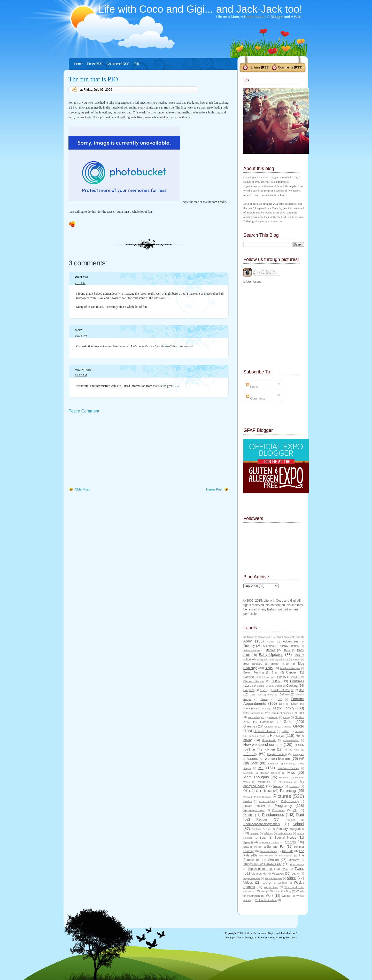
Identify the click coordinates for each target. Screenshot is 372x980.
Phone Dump (261, 797)
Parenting (288, 791)
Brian (275, 672)
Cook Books (275, 686)
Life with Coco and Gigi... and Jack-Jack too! (200, 9)
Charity (282, 677)
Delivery (285, 694)
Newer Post (214, 489)
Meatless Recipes (288, 768)
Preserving (278, 810)
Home (78, 64)
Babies (271, 650)
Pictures (282, 796)
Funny (287, 717)
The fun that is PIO (93, 79)
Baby (287, 650)
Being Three (280, 664)
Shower (255, 833)
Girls (288, 722)
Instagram (299, 754)
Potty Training (290, 801)
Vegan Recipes (252, 878)
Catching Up (266, 677)
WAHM (267, 883)
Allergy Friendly (289, 646)
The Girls (287, 851)
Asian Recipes (252, 650)
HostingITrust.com (286, 937)
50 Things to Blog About (257, 637)
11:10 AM (81, 375)
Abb (298, 637)
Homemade (269, 740)
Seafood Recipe (261, 829)
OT (246, 791)
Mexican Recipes (270, 773)
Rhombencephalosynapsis (262, 824)
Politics (248, 801)
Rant (300, 815)
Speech (248, 842)
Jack (254, 763)
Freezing (273, 717)
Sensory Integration (290, 829)
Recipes (262, 820)
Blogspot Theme (235, 937)
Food (301, 713)
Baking (296, 659)
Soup (263, 838)
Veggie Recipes (273, 878)
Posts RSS (94, 64)
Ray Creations (266, 937)
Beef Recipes (253, 664)
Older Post (82, 489)
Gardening (267, 722)
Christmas (297, 681)
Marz (78, 330)
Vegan (296, 874)
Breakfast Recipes (290, 668)
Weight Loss (271, 887)
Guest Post (258, 736)
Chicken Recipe (254, 681)
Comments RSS (118, 64)
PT (294, 810)
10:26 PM (81, 336)
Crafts (263, 690)
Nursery (278, 786)
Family (289, 708)
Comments (285, 67)
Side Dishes (285, 833)
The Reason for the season (276, 856)
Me (261, 768)
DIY (280, 699)
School (298, 824)
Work (270, 896)
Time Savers (297, 864)
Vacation (278, 874)
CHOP (276, 681)
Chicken (296, 677)
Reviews (290, 820)
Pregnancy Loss (254, 810)
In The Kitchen (264, 749)
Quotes (248, 815)
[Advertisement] (107, 451)
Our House (264, 791)
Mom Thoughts (256, 777)
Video (292, 878)
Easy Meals (262, 709)
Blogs (269, 668)
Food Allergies (256, 717)
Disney (264, 699)
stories (258, 847)
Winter (261, 891)
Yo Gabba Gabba (266, 900)
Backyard (262, 659)
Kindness (273, 764)
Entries (255, 67)
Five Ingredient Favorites (279, 713)
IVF (302, 759)
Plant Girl (81, 277)
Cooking (292, 686)
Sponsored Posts (269, 842)
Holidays (277, 736)
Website (282, 883)
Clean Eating (257, 686)
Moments (284, 778)
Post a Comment (84, 411)
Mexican (248, 773)
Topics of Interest (260, 869)
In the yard (292, 750)
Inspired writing (277, 754)
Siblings (268, 833)
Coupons (249, 690)
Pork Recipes (267, 801)
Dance (271, 695)
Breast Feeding (254, 672)
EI (274, 708)
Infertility (250, 754)
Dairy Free (256, 695)
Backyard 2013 (280, 659)
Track (285, 869)
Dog (282, 704)
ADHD (271, 642)
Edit (136, 64)
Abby (248, 641)
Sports (290, 842)
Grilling (285, 731)
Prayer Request (254, 806)
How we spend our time (263, 745)
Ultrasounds (259, 874)
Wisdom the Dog (281, 891)
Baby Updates (271, 655)
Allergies (268, 646)
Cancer (291, 672)
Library (288, 764)
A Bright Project (283, 637)
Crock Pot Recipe (283, 690)
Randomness (273, 815)
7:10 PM (80, 283)
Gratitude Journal (265, 731)
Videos (248, 883)
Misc (291, 772)
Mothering (264, 782)
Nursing (294, 786)
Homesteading (291, 740)
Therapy (293, 860)
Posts (252, 387)
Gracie (299, 726)
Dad (301, 690)
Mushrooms (285, 782)
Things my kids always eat (262, 864)
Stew (246, 847)
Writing (286, 896)
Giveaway (250, 726)
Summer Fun (276, 847)
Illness (299, 745)
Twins (299, 869)
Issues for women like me (269, 759)
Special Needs (285, 838)
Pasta (247, 797)
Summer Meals (268, 851)
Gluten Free (271, 727)
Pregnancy (283, 806)
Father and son (252, 713)
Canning (249, 677)
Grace (285, 727)
